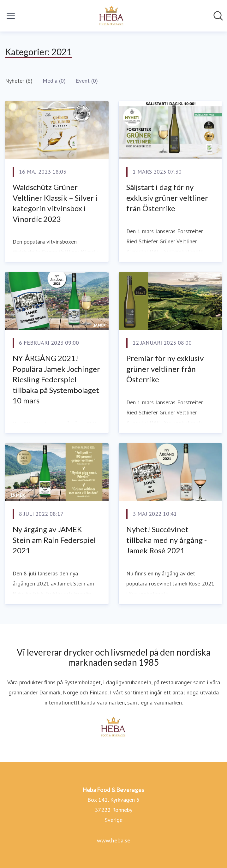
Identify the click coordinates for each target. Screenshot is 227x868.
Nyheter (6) (19, 81)
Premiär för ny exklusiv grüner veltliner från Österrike (165, 369)
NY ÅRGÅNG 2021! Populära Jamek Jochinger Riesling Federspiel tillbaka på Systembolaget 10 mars (56, 379)
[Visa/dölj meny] (11, 16)
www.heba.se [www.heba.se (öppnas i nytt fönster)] (114, 840)
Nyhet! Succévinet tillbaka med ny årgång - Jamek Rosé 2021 (167, 540)
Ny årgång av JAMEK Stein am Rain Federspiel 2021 (54, 540)
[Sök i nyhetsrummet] (218, 16)
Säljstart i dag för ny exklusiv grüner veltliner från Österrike (167, 198)
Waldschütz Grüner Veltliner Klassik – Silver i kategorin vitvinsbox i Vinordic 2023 (55, 203)
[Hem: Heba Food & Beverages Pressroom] (112, 16)
